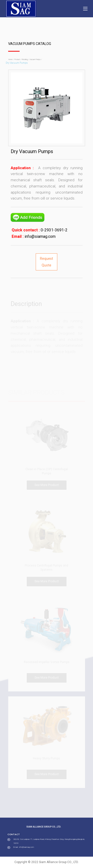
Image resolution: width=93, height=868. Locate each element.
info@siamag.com (40, 236)
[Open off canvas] (85, 9)
